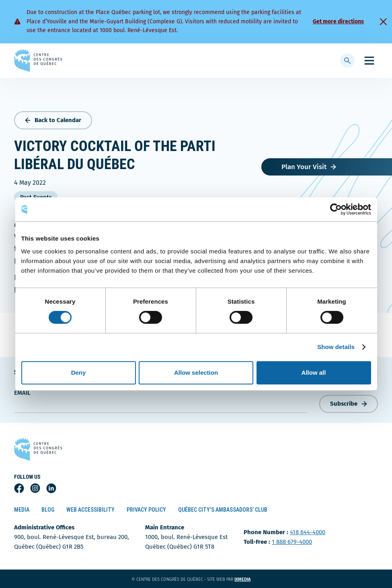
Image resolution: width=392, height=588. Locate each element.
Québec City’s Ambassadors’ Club (223, 510)
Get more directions (338, 21)
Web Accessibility (90, 510)
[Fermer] (383, 22)
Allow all (314, 373)
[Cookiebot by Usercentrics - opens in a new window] (336, 209)
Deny (79, 373)
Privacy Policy (146, 510)
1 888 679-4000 (292, 542)
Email (22, 393)
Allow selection (196, 373)
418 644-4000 (308, 532)
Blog (48, 510)
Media (22, 510)
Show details (336, 347)
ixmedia (247, 579)
